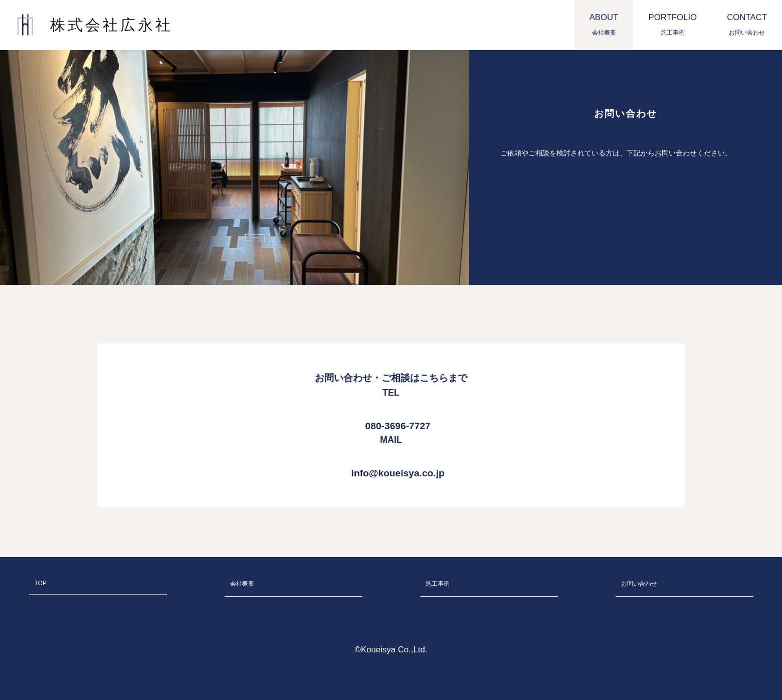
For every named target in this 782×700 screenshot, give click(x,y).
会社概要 (242, 584)
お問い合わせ (639, 584)
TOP (41, 583)
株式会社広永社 (112, 25)
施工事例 (438, 584)
